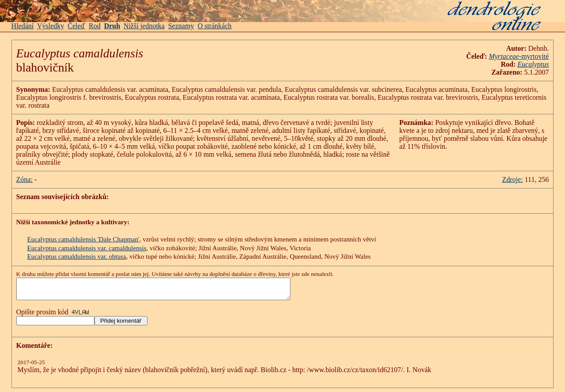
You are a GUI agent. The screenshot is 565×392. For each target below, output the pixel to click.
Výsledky (51, 26)
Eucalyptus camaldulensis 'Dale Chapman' (83, 239)
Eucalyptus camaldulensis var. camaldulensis (87, 248)
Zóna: (24, 179)
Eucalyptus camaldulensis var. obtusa (77, 256)
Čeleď (76, 26)
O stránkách (215, 26)
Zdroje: (512, 179)
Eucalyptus (533, 64)
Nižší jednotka (144, 26)
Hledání (23, 26)
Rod (95, 26)
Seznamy (181, 26)
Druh (112, 26)
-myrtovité (519, 56)
